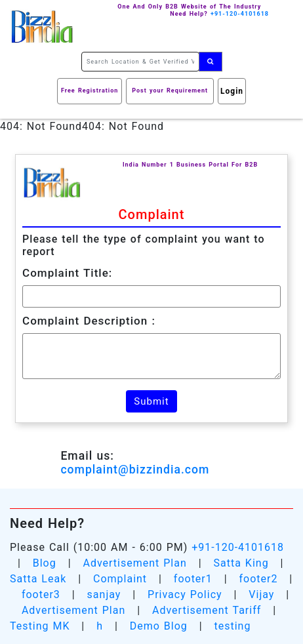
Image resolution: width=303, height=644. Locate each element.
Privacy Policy (185, 594)
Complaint (120, 579)
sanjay (104, 594)
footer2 (258, 579)
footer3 (41, 594)
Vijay (261, 594)
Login (232, 91)
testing (232, 626)
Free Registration (90, 91)
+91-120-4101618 (238, 547)
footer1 (193, 579)
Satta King (241, 563)
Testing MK (40, 626)
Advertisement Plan (134, 563)
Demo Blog (159, 626)
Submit (151, 401)
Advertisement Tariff (207, 610)
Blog (45, 563)
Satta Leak (38, 579)
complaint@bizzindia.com (135, 470)
